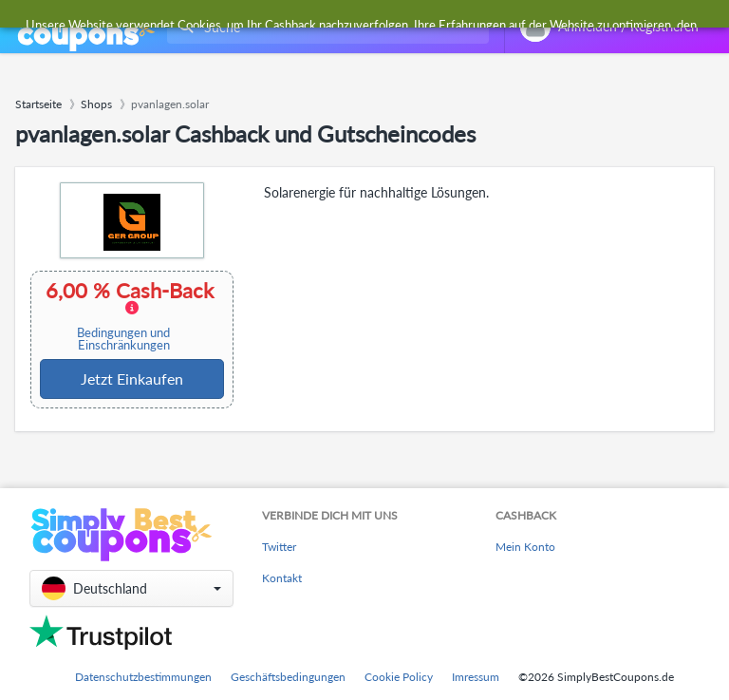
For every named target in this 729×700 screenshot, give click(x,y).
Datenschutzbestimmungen (143, 677)
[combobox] (324, 27)
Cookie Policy (399, 677)
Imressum (476, 677)
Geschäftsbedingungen (288, 677)
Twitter (279, 547)
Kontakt (282, 578)
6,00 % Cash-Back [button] (130, 316)
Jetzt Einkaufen (132, 378)
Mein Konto (525, 547)
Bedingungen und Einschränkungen (123, 339)
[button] (131, 588)
